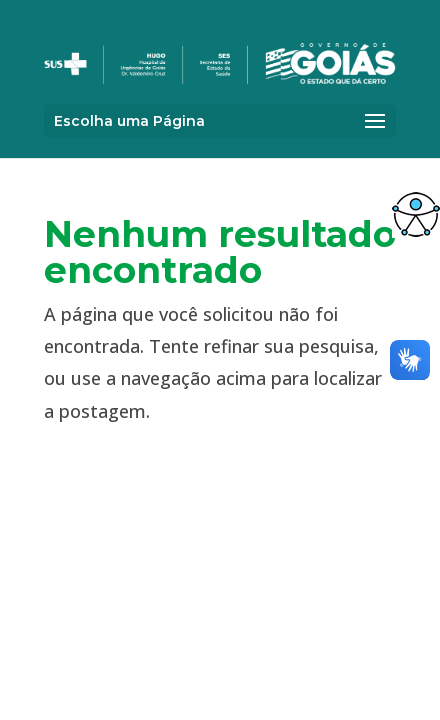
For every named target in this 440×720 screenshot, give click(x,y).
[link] (416, 214)
